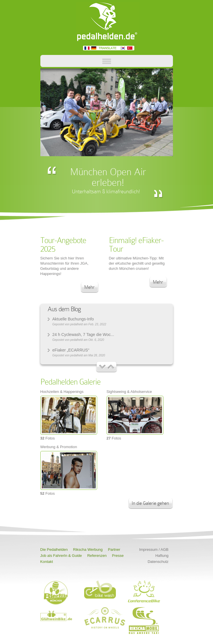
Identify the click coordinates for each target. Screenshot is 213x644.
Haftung (162, 556)
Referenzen (97, 556)
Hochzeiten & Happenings (62, 392)
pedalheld (77, 324)
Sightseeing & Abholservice (129, 392)
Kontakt (47, 562)
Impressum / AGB (154, 550)
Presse (118, 556)
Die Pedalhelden (54, 550)
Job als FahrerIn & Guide (61, 556)
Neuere (111, 367)
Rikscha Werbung (88, 550)
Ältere (102, 367)
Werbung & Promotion (59, 447)
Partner (114, 550)
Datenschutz (158, 562)
